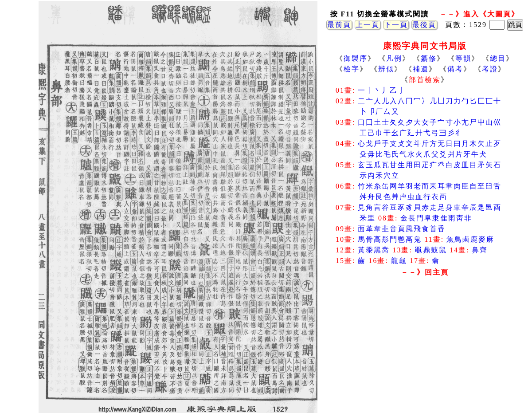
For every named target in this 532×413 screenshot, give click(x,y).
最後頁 (424, 25)
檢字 (352, 69)
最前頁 (339, 25)
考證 (490, 69)
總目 (498, 58)
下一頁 (396, 25)
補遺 (421, 69)
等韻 (463, 58)
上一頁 (368, 25)
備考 (455, 69)
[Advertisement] (425, 350)
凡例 (394, 58)
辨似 (386, 69)
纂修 (429, 58)
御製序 (356, 58)
